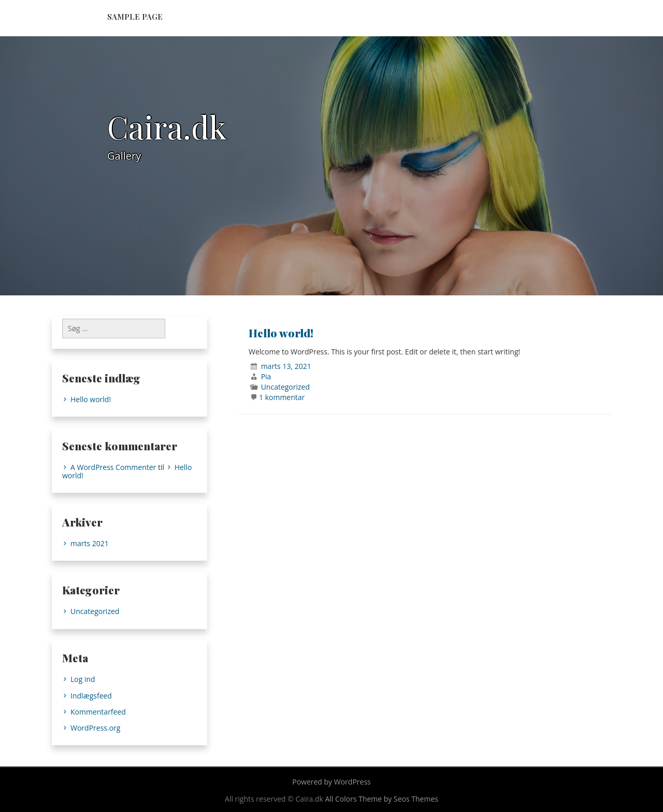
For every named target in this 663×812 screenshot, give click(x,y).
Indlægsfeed (91, 696)
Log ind (83, 679)
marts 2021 (90, 543)
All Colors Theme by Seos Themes (381, 799)
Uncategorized (285, 387)
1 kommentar (282, 397)
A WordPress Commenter (113, 467)
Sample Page (135, 17)
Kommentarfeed (98, 712)
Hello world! (281, 333)
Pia (266, 376)
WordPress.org (95, 728)
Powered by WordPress (331, 782)
